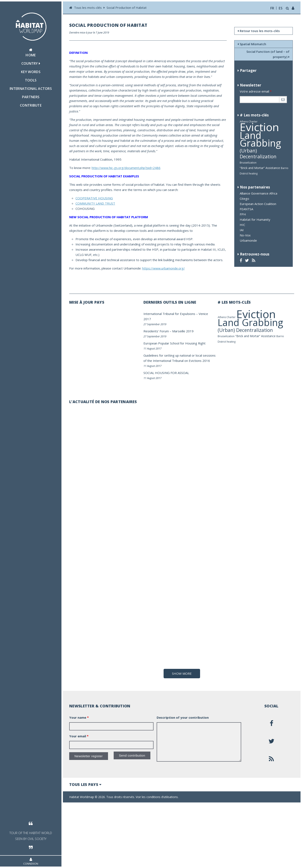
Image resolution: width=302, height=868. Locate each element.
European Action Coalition (258, 204)
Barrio (285, 168)
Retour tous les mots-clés (259, 31)
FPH (243, 214)
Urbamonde (248, 240)
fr (272, 8)
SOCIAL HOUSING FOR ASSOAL (166, 373)
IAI (242, 230)
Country (31, 63)
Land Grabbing (260, 139)
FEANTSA (246, 209)
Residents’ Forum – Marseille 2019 (169, 331)
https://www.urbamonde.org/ (163, 268)
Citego (244, 199)
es (281, 8)
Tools (31, 80)
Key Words (31, 72)
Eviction (259, 127)
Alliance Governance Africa (258, 193)
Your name (79, 782)
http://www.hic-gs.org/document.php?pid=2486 (126, 168)
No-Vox (245, 235)
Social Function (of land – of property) (268, 54)
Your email (79, 800)
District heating (249, 173)
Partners (31, 97)
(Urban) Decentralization (258, 153)
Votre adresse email (256, 91)
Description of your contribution (183, 782)
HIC (242, 225)
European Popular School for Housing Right (174, 343)
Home (31, 53)
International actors (31, 89)
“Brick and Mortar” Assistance (260, 168)
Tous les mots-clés (88, 8)
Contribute (31, 105)
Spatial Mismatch (252, 44)
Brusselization (248, 163)
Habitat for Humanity (255, 219)
